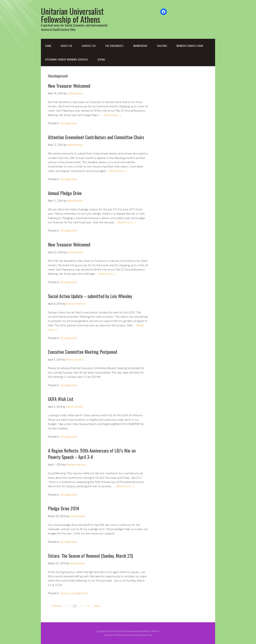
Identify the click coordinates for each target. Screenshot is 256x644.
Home (48, 46)
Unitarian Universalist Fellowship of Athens (72, 15)
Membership (140, 46)
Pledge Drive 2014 (64, 508)
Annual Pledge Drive (65, 193)
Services (65, 593)
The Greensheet (114, 46)
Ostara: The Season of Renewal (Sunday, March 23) (90, 556)
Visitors (162, 46)
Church (108, 635)
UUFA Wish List (61, 399)
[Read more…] (112, 115)
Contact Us (89, 46)
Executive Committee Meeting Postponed (82, 352)
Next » (98, 606)
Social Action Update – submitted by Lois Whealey (90, 296)
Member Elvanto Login (190, 46)
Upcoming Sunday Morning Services (67, 59)
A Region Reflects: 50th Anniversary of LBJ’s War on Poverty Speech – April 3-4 (92, 454)
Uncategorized (68, 123)
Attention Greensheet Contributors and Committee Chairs (96, 137)
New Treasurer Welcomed (69, 86)
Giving (101, 59)
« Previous (56, 606)
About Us (66, 46)
